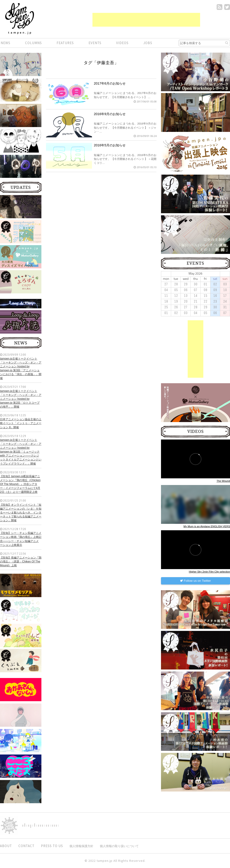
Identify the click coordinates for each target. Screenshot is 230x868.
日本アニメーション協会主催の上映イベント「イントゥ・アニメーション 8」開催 (21, 423)
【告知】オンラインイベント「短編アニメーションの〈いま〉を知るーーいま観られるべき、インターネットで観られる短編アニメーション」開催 (21, 513)
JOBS (148, 43)
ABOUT (6, 846)
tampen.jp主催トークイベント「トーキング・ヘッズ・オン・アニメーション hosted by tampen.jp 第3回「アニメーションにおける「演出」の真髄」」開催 (21, 369)
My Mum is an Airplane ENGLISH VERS (207, 526)
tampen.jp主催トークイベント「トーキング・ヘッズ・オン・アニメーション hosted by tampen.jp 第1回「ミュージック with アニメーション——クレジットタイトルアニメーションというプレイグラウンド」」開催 (21, 452)
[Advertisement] (146, 20)
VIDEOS (122, 43)
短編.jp (20, 19)
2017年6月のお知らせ (110, 83)
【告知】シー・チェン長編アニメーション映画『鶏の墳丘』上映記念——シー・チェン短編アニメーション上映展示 (21, 539)
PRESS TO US (52, 846)
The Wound (223, 481)
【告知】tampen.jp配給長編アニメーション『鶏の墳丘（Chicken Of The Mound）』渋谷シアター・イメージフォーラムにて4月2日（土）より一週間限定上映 (20, 484)
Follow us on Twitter (195, 581)
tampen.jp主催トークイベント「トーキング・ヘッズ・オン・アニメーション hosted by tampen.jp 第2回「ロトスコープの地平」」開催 (21, 399)
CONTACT (26, 846)
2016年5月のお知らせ (110, 145)
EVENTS (95, 43)
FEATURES (65, 43)
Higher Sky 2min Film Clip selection (209, 572)
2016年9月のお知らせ (110, 114)
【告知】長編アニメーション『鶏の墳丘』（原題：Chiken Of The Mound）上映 (21, 562)
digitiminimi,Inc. (40, 825)
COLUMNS (33, 43)
